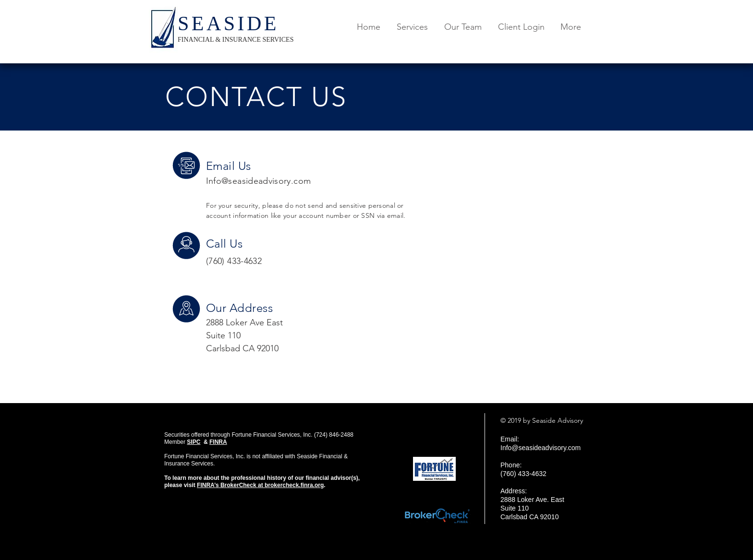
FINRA (218, 442)
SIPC (194, 442)
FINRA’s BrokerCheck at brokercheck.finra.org (260, 485)
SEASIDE (228, 24)
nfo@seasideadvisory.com (260, 181)
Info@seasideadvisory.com (540, 448)
